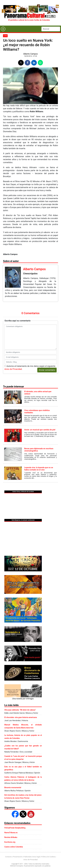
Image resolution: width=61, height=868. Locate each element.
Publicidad (27, 857)
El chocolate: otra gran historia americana (21, 717)
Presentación (18, 857)
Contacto (8, 857)
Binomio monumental (13, 788)
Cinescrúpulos (30, 274)
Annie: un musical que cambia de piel (40, 430)
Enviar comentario (47, 370)
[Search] (51, 29)
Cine (5, 36)
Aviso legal (36, 857)
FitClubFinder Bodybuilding (15, 828)
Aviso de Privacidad (13, 369)
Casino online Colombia (14, 847)
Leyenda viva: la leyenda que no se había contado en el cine (39, 469)
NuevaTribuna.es (11, 833)
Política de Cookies (48, 857)
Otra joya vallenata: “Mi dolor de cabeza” (20, 710)
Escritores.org (10, 842)
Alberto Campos (30, 54)
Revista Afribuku (11, 837)
